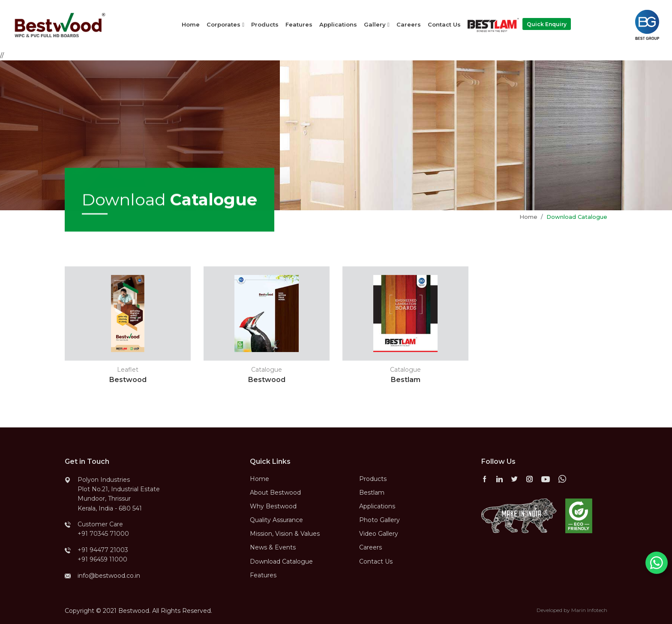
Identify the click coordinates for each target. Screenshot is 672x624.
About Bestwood (275, 493)
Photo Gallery (379, 520)
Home (191, 24)
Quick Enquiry (547, 24)
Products (265, 24)
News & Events (273, 547)
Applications (338, 24)
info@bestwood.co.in (109, 576)
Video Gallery (379, 534)
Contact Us (444, 24)
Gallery (377, 24)
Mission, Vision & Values (285, 534)
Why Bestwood (273, 506)
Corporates (225, 24)
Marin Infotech (589, 610)
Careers (409, 24)
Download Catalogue (281, 561)
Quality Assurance (276, 520)
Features (299, 24)
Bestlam (372, 493)
